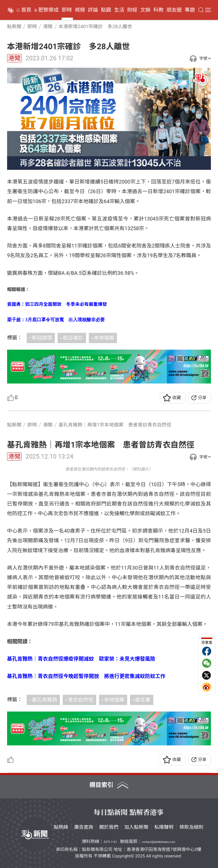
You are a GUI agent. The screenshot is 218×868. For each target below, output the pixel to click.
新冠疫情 (42, 338)
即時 (67, 10)
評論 (93, 10)
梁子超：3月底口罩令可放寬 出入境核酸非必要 (56, 320)
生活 (119, 10)
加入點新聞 (136, 827)
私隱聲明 (164, 827)
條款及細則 (191, 827)
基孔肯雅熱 (45, 700)
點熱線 (61, 827)
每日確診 (73, 338)
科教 (158, 10)
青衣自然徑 (81, 700)
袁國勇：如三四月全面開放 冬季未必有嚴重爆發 (57, 304)
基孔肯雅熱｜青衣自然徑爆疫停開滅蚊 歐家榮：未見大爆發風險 (81, 659)
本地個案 (104, 338)
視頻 (80, 10)
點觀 (106, 10)
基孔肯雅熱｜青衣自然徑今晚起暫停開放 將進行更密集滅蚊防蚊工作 (86, 676)
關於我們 (109, 827)
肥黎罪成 (49, 10)
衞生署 (143, 700)
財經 (132, 10)
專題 (190, 10)
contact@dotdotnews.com (158, 842)
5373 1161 (110, 842)
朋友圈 (174, 10)
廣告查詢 (84, 827)
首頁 (26, 10)
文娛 (145, 10)
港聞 (14, 58)
